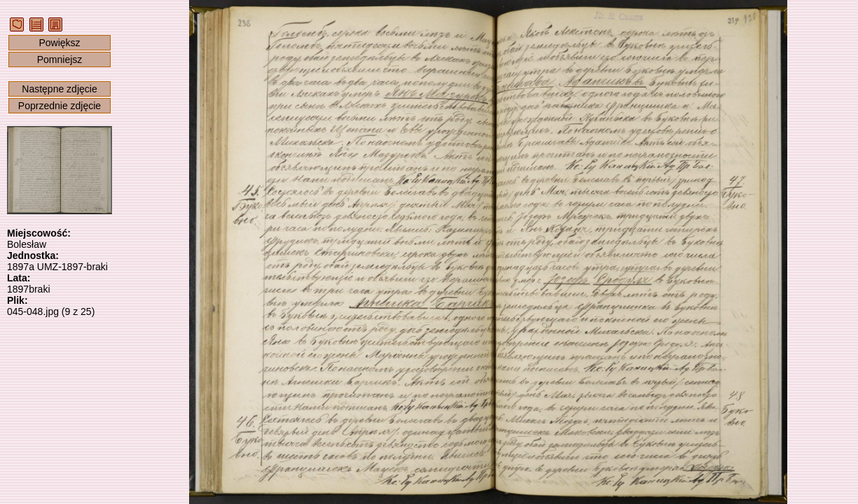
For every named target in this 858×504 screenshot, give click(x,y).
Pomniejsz (60, 59)
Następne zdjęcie (59, 89)
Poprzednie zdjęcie (60, 106)
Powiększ (59, 43)
